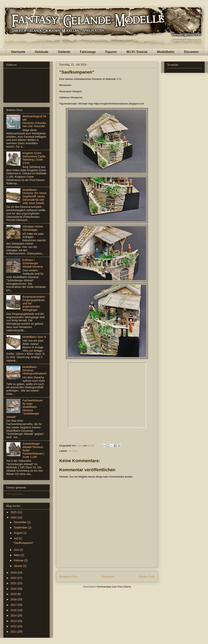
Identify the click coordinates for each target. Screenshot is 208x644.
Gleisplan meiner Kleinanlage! (33, 228)
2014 (14, 615)
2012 (14, 626)
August (18, 533)
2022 (14, 578)
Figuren (111, 52)
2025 (14, 512)
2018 (14, 599)
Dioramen (191, 52)
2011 (14, 632)
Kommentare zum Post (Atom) (114, 587)
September (21, 528)
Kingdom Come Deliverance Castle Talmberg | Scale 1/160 (34, 158)
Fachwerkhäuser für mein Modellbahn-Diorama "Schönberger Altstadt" (25, 409)
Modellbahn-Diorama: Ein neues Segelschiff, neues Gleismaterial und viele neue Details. (35, 196)
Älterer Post (147, 577)
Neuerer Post (68, 577)
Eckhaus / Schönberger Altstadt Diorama (33, 263)
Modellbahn (166, 52)
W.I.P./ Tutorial (137, 52)
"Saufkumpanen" (23, 543)
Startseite (18, 52)
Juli (16, 538)
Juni (17, 550)
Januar (18, 566)
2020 (14, 589)
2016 (14, 610)
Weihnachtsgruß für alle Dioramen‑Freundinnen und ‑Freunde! (35, 121)
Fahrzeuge (88, 52)
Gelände (64, 52)
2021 (14, 583)
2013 (14, 621)
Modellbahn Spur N (34, 337)
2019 (14, 594)
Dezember (20, 522)
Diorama (73, 451)
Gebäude (42, 52)
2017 (14, 605)
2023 (14, 573)
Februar (19, 560)
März (17, 555)
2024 (14, 517)
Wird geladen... (16, 494)
